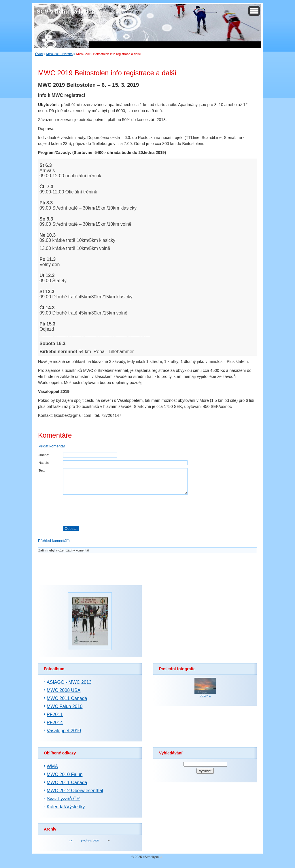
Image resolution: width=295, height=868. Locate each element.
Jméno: (44, 455)
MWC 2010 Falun (65, 774)
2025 (96, 841)
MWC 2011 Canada (67, 698)
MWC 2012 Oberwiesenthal (75, 791)
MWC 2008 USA (64, 690)
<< (71, 841)
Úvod (39, 54)
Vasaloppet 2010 (64, 731)
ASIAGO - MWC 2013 (69, 682)
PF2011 (55, 714)
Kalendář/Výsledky (66, 807)
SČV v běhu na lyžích (66, 12)
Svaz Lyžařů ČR (63, 799)
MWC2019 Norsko (59, 54)
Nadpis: (44, 463)
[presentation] (160, 510)
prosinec (86, 841)
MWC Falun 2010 (65, 706)
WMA (52, 766)
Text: (42, 470)
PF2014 (55, 723)
